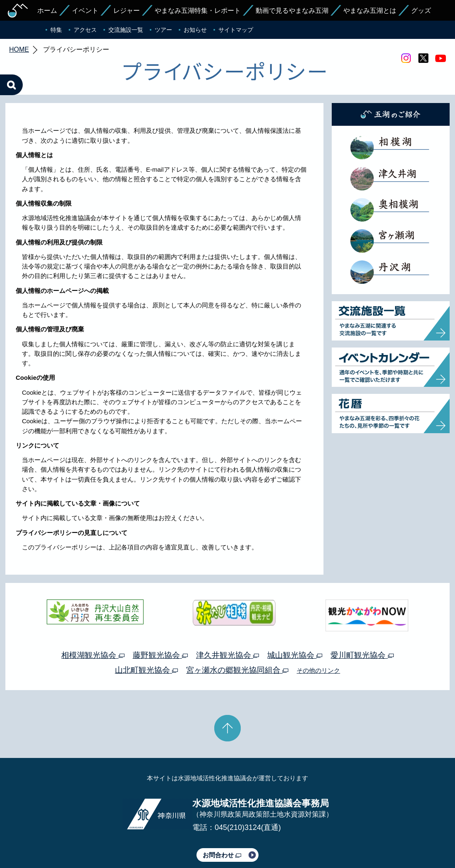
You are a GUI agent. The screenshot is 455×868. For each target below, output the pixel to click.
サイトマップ (236, 30)
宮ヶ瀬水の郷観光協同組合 (237, 631)
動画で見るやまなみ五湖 (292, 11)
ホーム (47, 11)
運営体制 (106, 838)
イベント (85, 11)
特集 (56, 30)
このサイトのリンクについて (225, 838)
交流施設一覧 (126, 30)
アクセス (85, 30)
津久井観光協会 (227, 616)
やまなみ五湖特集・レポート (198, 11)
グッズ (421, 11)
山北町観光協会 (146, 631)
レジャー (127, 11)
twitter (423, 58)
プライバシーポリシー (152, 838)
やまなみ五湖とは (370, 11)
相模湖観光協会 (93, 616)
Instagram (406, 58)
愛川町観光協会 (362, 616)
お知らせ (195, 30)
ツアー (163, 30)
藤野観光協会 (160, 616)
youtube (441, 58)
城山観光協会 (295, 616)
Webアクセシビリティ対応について (315, 838)
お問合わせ (222, 816)
